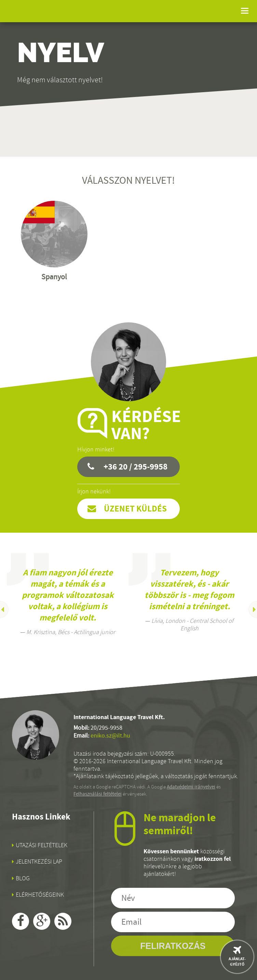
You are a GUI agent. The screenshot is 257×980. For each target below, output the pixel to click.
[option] (68, 594)
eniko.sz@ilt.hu (110, 736)
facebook (21, 921)
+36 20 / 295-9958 (136, 467)
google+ (42, 921)
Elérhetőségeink (40, 895)
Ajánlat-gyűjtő (237, 962)
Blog (23, 878)
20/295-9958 (106, 728)
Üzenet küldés (135, 509)
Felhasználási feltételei (98, 794)
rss (63, 921)
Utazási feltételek (42, 845)
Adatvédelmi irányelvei (191, 787)
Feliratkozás (173, 946)
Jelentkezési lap (39, 862)
